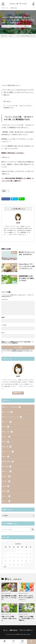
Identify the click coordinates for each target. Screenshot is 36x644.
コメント (4, 300)
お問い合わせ (14, 8)
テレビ (7, 496)
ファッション (9, 452)
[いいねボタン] (4, 191)
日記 (7, 457)
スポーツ (8, 422)
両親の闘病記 (9, 462)
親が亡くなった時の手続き (12, 407)
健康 (7, 491)
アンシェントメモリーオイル (13, 417)
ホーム (5, 630)
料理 (7, 486)
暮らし (28, 26)
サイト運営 (8, 412)
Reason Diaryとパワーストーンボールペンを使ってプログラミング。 (27, 266)
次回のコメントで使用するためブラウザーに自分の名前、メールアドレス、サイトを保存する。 (18, 342)
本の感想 (8, 466)
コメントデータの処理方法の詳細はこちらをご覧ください (17, 352)
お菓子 (7, 476)
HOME (5, 36)
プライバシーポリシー (26, 630)
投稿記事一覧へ (18, 393)
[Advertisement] (18, 62)
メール (4, 325)
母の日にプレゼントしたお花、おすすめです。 (27, 253)
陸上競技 (8, 447)
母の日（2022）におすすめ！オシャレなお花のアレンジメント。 (26, 598)
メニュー (14, 642)
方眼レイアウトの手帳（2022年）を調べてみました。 (9, 618)
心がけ (7, 501)
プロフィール (5, 8)
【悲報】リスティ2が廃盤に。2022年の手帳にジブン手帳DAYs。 (26, 618)
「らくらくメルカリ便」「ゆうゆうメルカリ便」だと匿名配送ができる (18, 106)
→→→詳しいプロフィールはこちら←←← (17, 234)
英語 (7, 427)
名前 (3, 317)
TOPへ (31, 642)
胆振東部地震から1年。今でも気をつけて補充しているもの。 (27, 278)
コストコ (8, 471)
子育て (7, 481)
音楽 (7, 442)
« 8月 (5, 567)
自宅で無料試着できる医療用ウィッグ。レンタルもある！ (9, 598)
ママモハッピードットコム (23, 634)
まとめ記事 (8, 432)
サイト (3, 333)
